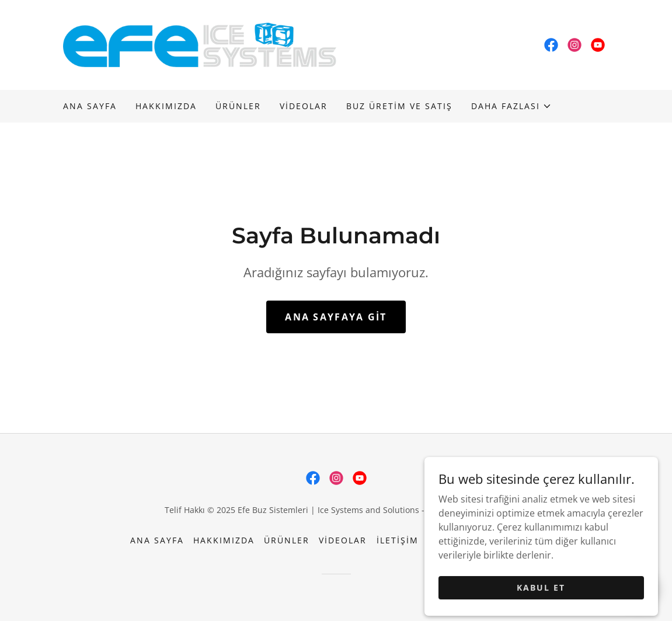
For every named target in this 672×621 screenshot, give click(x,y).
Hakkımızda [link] (166, 106)
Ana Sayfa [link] (90, 106)
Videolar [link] (304, 106)
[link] (200, 44)
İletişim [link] (398, 540)
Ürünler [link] (238, 106)
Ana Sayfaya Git (336, 317)
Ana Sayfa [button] (157, 540)
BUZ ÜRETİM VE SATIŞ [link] (399, 106)
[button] (511, 106)
